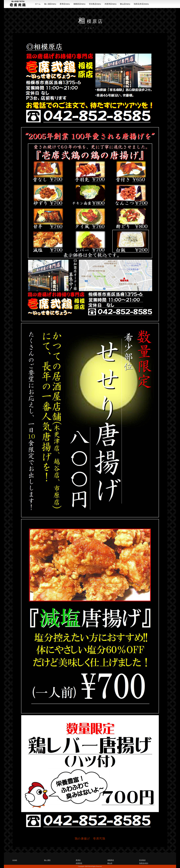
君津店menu (65, 4)
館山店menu (125, 4)
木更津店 (79, 863)
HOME (15, 860)
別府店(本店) (144, 863)
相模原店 (111, 860)
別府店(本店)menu (141, 4)
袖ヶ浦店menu (50, 4)
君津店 (78, 860)
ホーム (38, 4)
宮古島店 (142, 860)
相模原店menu (79, 4)
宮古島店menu (95, 4)
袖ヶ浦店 (47, 860)
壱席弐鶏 (87, 866)
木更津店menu (110, 4)
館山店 (110, 863)
